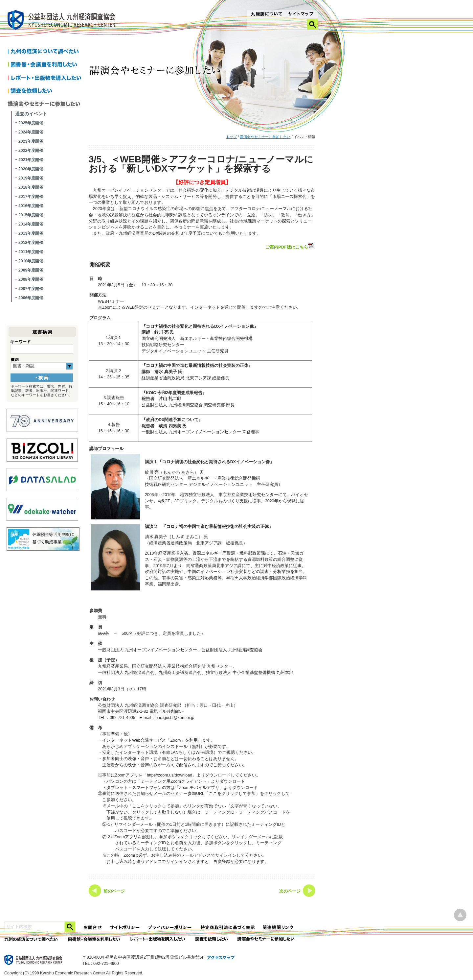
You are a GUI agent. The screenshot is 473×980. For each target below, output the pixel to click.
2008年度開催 (31, 279)
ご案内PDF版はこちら (290, 246)
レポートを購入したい (46, 78)
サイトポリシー (125, 928)
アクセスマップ (221, 958)
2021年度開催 (31, 160)
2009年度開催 (31, 270)
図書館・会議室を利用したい (46, 65)
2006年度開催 (31, 298)
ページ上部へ (460, 915)
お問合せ (93, 928)
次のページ (290, 891)
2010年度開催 (31, 261)
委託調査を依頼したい (212, 939)
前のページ (114, 891)
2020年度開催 (31, 169)
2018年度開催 (31, 187)
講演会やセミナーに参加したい (265, 137)
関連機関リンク (278, 928)
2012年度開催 (31, 243)
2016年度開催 (31, 206)
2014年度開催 (31, 224)
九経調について (266, 14)
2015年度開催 (31, 215)
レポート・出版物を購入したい (158, 939)
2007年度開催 (31, 289)
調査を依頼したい (46, 91)
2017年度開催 (31, 197)
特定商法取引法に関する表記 (228, 928)
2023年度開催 (31, 141)
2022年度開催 (31, 151)
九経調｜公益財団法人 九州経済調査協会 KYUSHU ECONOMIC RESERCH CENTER (63, 21)
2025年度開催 (31, 123)
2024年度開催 (31, 132)
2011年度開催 (31, 252)
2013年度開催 (31, 233)
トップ (231, 137)
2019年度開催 (31, 178)
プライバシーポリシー (170, 928)
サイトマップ (301, 14)
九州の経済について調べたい (46, 52)
